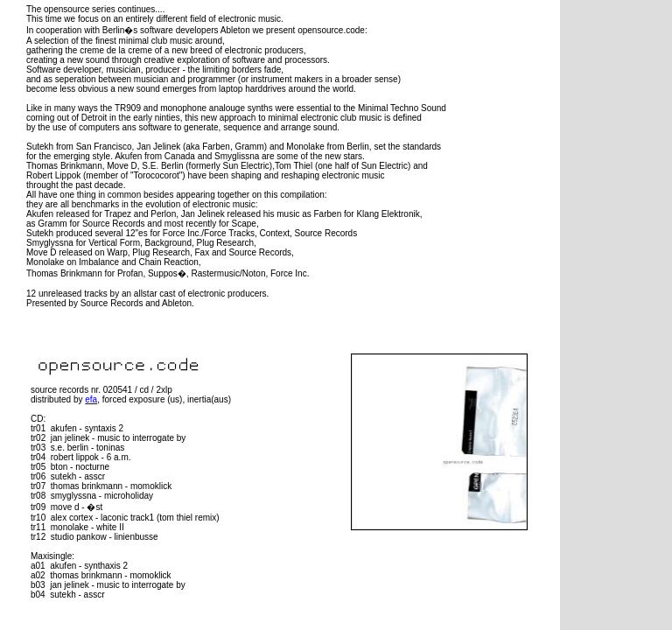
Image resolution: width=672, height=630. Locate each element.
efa (91, 399)
